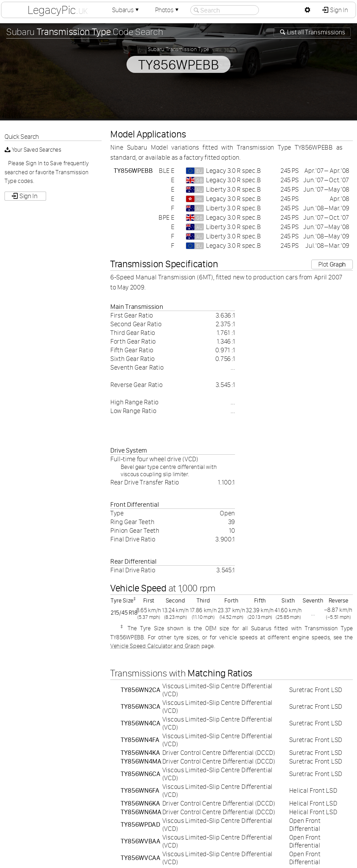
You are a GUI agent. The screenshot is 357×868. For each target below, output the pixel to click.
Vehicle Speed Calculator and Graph (155, 646)
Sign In (338, 10)
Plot (332, 264)
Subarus (126, 10)
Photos (167, 10)
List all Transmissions (315, 32)
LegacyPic (58, 10)
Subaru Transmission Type (178, 49)
